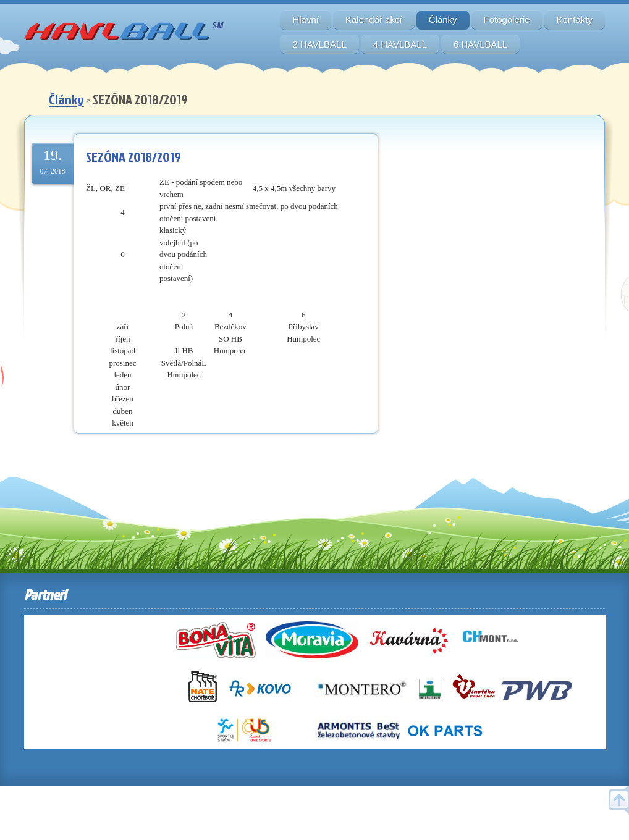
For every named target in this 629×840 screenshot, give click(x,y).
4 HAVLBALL (400, 44)
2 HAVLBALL (319, 44)
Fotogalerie (507, 19)
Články (443, 19)
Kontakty (575, 19)
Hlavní (306, 19)
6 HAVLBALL (480, 44)
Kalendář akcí (374, 19)
